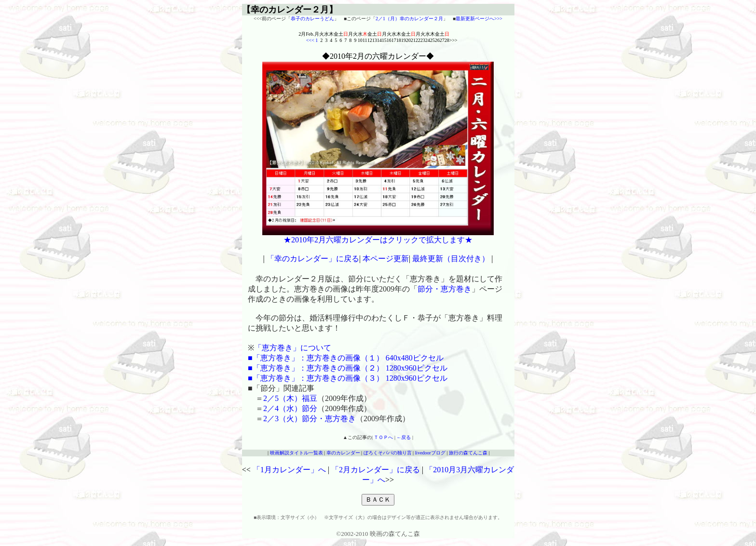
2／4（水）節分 (290, 408)
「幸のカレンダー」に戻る (313, 259)
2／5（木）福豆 (290, 398)
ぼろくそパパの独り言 (388, 453)
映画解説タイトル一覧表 (297, 453)
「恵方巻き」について (293, 348)
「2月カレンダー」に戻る (376, 470)
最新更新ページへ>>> (479, 19)
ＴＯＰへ (383, 437)
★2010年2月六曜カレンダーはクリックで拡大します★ (378, 240)
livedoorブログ (430, 453)
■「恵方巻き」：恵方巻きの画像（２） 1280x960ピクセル (348, 368)
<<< (310, 40)
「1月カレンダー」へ (288, 470)
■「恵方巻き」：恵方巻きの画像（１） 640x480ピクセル (346, 358)
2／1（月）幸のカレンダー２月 (409, 19)
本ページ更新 (386, 259)
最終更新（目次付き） (451, 259)
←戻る (404, 437)
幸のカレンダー (343, 453)
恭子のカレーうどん (312, 19)
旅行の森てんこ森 (468, 453)
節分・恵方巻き (445, 289)
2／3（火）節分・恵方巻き (310, 419)
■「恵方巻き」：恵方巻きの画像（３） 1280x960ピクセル (348, 378)
